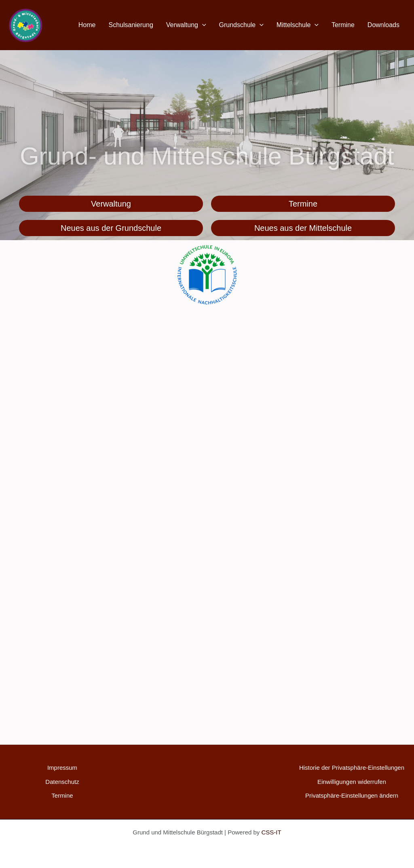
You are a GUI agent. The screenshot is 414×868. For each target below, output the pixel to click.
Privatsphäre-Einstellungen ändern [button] (352, 795)
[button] (202, 25)
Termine (62, 795)
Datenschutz (62, 782)
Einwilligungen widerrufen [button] (352, 782)
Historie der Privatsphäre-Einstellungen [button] (352, 768)
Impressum (62, 768)
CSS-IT (271, 832)
